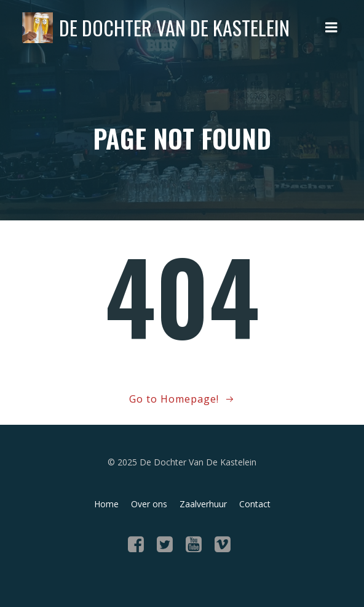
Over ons (149, 504)
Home (106, 504)
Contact (255, 504)
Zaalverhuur (203, 504)
